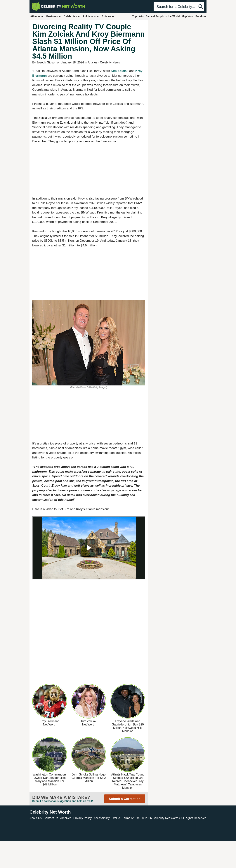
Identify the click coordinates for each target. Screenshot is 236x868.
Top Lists (138, 16)
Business (54, 16)
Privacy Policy (83, 818)
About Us (36, 818)
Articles (108, 16)
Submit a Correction (125, 799)
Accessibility (102, 818)
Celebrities (72, 16)
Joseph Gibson (46, 62)
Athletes (37, 16)
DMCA (116, 818)
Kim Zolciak (120, 71)
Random (201, 16)
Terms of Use (131, 818)
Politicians (91, 16)
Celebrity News (110, 62)
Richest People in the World (163, 16)
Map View (188, 16)
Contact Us (51, 818)
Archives (66, 818)
